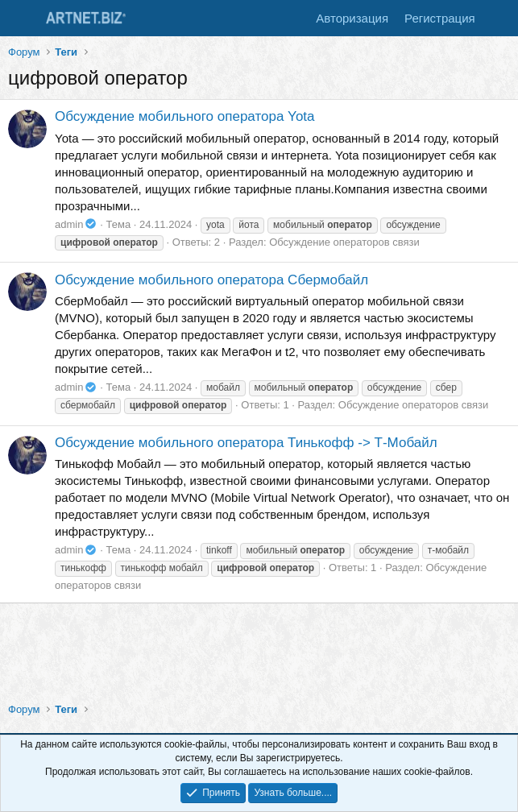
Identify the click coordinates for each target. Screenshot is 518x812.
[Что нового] (499, 18)
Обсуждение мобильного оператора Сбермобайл (211, 280)
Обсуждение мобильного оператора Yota (185, 116)
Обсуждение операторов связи (344, 242)
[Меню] (22, 19)
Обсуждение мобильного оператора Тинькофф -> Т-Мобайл (246, 443)
